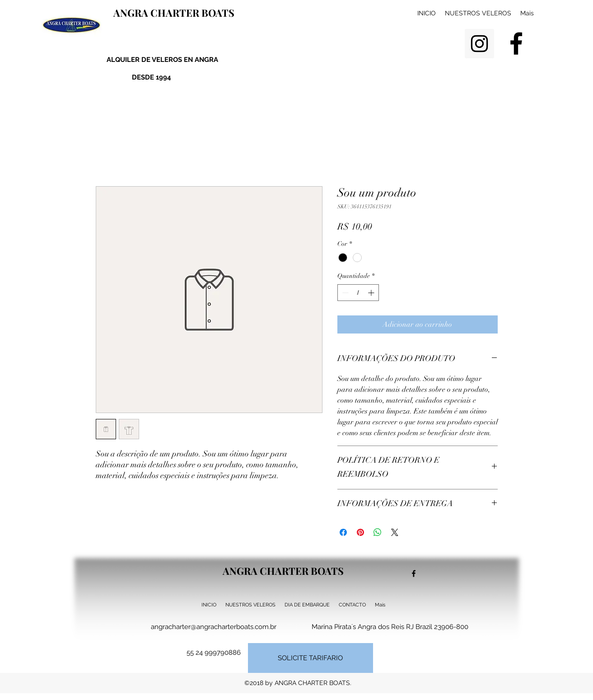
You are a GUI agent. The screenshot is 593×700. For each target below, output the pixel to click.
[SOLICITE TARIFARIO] (311, 658)
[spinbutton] (358, 293)
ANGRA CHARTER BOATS (174, 13)
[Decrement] (344, 293)
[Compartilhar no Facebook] (343, 532)
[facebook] (516, 43)
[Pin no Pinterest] (360, 532)
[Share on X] (395, 532)
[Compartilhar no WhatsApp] (378, 532)
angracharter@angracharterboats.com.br (214, 627)
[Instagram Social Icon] (479, 44)
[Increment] (372, 293)
